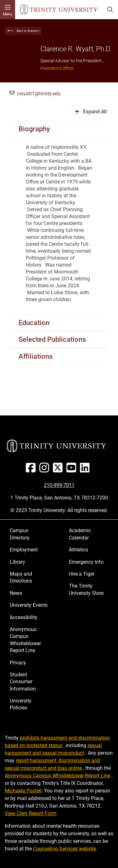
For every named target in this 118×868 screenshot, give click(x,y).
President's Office (57, 68)
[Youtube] (73, 470)
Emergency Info (86, 562)
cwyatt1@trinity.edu (39, 94)
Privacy (18, 663)
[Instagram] (45, 470)
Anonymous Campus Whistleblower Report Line (25, 640)
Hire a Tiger (82, 574)
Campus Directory (20, 534)
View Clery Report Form (31, 813)
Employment (24, 550)
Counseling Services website (65, 849)
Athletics (79, 550)
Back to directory (28, 31)
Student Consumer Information (23, 682)
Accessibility (24, 617)
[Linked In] (86, 470)
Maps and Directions (21, 577)
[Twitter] (59, 470)
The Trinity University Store (86, 589)
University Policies (21, 704)
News (16, 593)
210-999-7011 (59, 485)
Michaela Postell (23, 791)
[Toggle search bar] (110, 10)
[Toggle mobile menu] (8, 10)
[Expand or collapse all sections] (91, 114)
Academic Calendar (80, 534)
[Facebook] (32, 470)
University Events (29, 605)
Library (17, 562)
